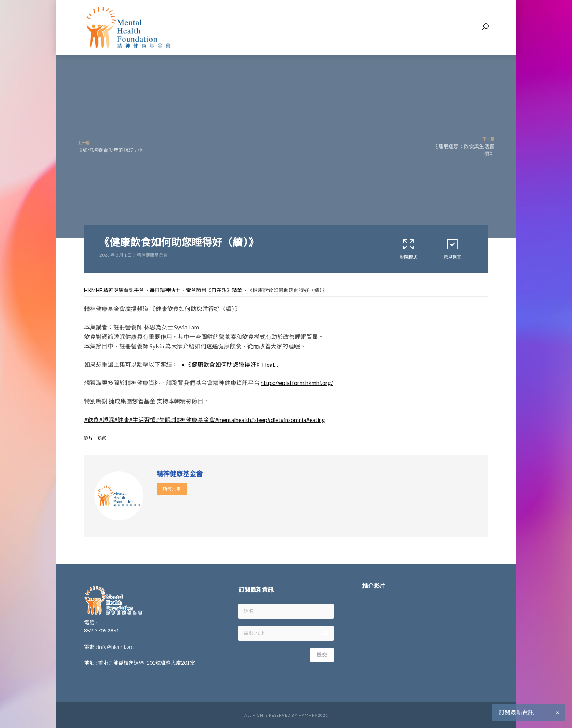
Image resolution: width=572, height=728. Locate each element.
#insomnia (293, 420)
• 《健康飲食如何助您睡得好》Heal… (229, 364)
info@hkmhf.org (116, 647)
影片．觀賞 (95, 438)
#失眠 (163, 420)
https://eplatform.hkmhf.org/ (297, 383)
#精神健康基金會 (193, 420)
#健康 (122, 420)
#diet (274, 420)
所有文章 (172, 489)
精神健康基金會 (152, 255)
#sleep (259, 420)
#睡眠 (107, 420)
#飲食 (92, 420)
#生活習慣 (142, 420)
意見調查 (452, 249)
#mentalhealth (233, 420)
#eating (316, 420)
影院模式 (409, 249)
